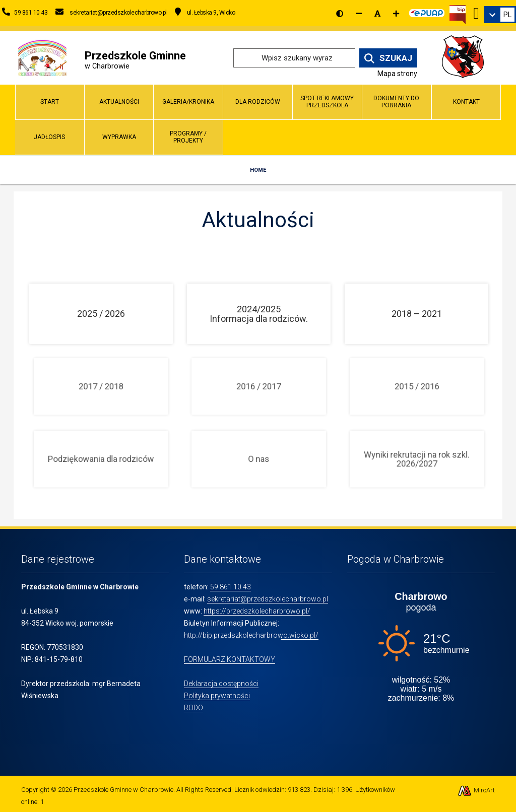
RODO (193, 708)
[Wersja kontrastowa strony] (340, 14)
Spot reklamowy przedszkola (327, 101)
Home (258, 170)
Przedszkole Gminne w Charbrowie (123, 790)
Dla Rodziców (258, 102)
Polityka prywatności (217, 696)
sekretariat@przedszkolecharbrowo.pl (268, 599)
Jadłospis (49, 137)
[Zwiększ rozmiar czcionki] (396, 14)
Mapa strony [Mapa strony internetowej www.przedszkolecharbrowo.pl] (397, 74)
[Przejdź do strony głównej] (42, 57)
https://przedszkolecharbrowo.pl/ (257, 611)
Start (50, 102)
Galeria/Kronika (188, 102)
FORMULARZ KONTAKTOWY (230, 659)
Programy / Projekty (188, 137)
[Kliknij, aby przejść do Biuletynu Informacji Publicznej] (458, 14)
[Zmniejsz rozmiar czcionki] (359, 14)
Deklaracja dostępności (221, 684)
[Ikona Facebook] (476, 12)
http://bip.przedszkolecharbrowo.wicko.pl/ (251, 635)
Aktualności (119, 102)
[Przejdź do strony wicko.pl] (467, 57)
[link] (500, 15)
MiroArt (476, 790)
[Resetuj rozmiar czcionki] (377, 14)
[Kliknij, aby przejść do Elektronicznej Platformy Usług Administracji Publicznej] (427, 12)
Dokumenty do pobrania (396, 101)
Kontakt (466, 102)
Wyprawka (119, 137)
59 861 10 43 (231, 587)
